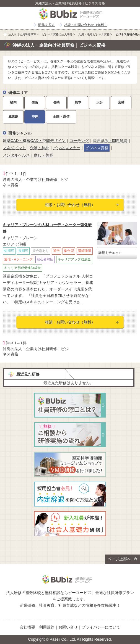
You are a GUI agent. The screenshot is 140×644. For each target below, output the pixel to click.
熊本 (78, 102)
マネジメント (14, 148)
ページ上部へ (122, 559)
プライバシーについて (101, 627)
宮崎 (121, 102)
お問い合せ (68, 627)
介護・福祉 (40, 148)
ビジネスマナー (67, 148)
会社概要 (27, 627)
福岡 (13, 102)
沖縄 (35, 117)
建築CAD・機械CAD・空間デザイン (34, 141)
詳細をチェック (110, 253)
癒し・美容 (43, 155)
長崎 (56, 102)
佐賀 (35, 102)
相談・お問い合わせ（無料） (86, 25)
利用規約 (47, 627)
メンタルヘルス (16, 155)
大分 (100, 102)
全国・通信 (61, 117)
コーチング (79, 141)
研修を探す (46, 25)
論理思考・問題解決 (110, 141)
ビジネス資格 (97, 148)
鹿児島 (13, 117)
